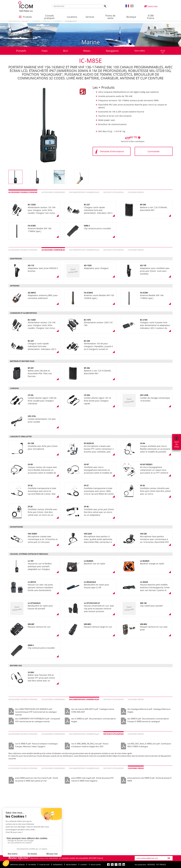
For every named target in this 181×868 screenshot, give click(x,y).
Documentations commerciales (84, 192)
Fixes (45, 51)
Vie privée (32, 865)
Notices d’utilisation (114, 192)
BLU (66, 51)
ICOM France (151, 17)
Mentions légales (17, 865)
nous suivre (96, 865)
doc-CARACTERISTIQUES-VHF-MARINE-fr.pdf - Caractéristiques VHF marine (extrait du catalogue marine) (36, 712)
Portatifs (21, 51)
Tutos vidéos (140, 51)
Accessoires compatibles (53, 192)
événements (58, 865)
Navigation (112, 51)
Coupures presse (136, 192)
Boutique (131, 17)
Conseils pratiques (49, 17)
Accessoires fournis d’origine (23, 192)
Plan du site (44, 865)
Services (90, 17)
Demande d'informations (112, 151)
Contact (84, 865)
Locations (72, 17)
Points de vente (110, 17)
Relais (87, 51)
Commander (154, 151)
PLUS (163, 52)
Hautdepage (177, 444)
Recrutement (71, 865)
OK (169, 858)
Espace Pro (153, 6)
